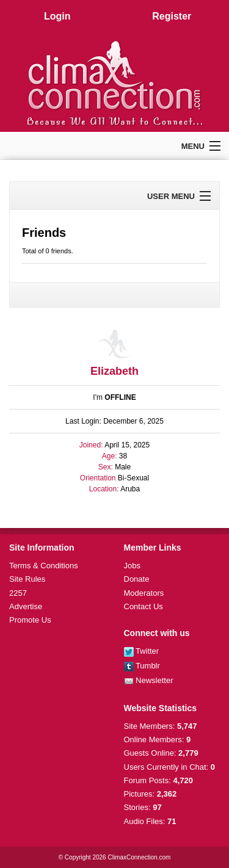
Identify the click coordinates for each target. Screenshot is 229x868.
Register (172, 16)
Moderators (144, 593)
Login (57, 16)
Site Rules (27, 579)
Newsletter (149, 680)
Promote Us (30, 620)
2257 (18, 593)
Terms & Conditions (44, 566)
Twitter (142, 651)
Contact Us (144, 606)
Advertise (26, 606)
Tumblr (142, 666)
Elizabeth (114, 371)
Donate (137, 579)
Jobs (132, 566)
